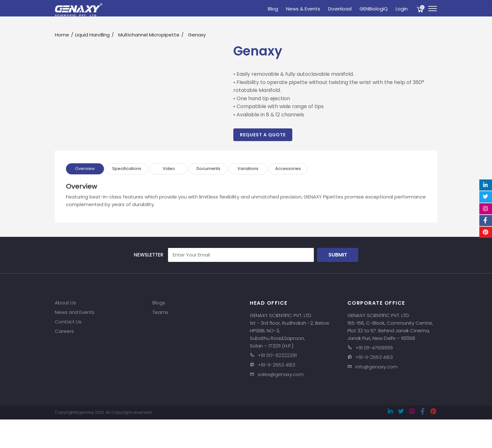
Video (169, 169)
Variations (248, 169)
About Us (65, 303)
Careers (64, 331)
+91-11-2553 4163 (276, 365)
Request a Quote (263, 135)
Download (340, 9)
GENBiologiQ (374, 9)
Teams (160, 312)
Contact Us (68, 322)
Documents (208, 169)
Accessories (288, 169)
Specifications (127, 169)
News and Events (75, 312)
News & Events (303, 9)
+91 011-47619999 (374, 348)
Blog (273, 9)
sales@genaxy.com (281, 374)
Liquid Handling (92, 35)
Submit (338, 255)
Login (402, 9)
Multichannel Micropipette (149, 35)
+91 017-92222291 (277, 355)
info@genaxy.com (376, 367)
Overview (85, 169)
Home (62, 35)
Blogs (159, 303)
